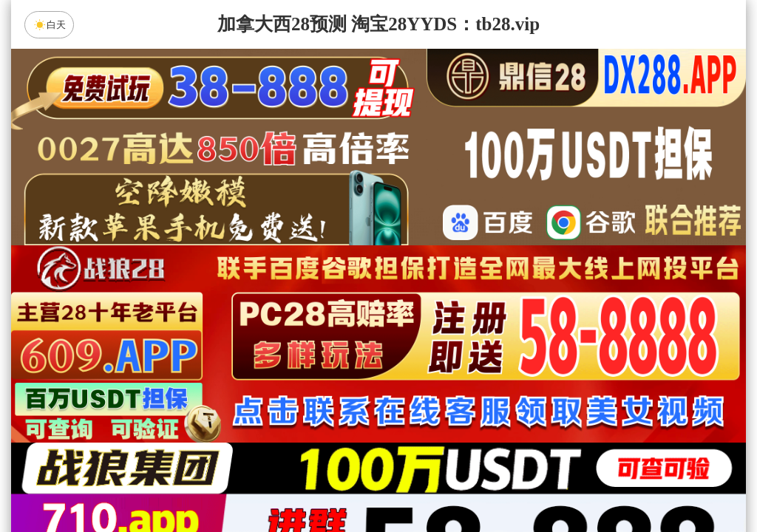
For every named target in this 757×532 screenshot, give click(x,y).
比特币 (519, 364)
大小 (425, 482)
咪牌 (482, 299)
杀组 (332, 482)
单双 (519, 482)
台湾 (425, 364)
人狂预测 (378, 443)
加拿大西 (332, 364)
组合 (238, 482)
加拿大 (238, 364)
